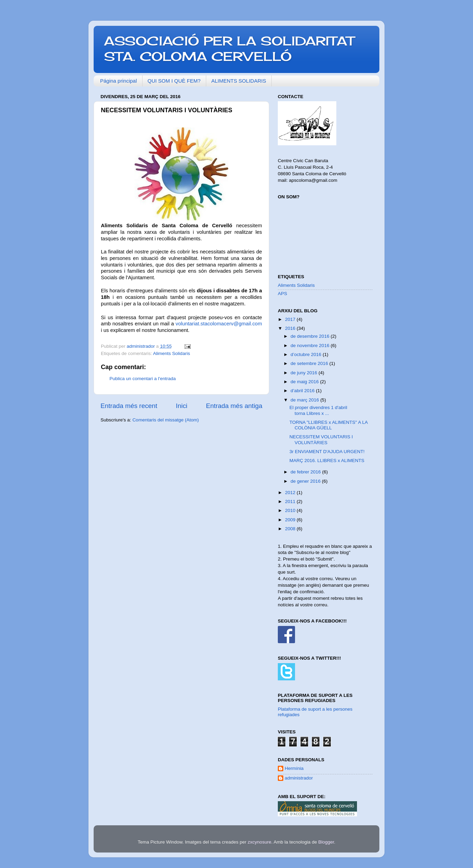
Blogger (326, 842)
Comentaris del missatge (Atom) (166, 420)
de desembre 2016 (311, 336)
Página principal (119, 81)
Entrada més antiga (234, 406)
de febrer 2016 (306, 472)
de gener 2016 (306, 481)
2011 (291, 501)
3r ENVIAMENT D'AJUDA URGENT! (327, 452)
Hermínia (294, 768)
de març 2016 (305, 400)
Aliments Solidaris (172, 353)
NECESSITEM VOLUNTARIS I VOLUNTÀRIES (321, 440)
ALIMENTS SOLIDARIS (239, 81)
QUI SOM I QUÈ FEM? (174, 81)
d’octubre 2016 (307, 354)
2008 (291, 529)
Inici (182, 406)
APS (282, 294)
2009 (291, 520)
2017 (291, 319)
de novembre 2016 (311, 346)
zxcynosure (260, 842)
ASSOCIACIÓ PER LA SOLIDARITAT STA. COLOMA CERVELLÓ (229, 49)
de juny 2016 (304, 373)
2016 (291, 328)
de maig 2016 (305, 382)
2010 (291, 510)
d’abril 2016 (303, 391)
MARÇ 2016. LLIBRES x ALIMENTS (327, 461)
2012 (291, 493)
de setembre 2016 (310, 363)
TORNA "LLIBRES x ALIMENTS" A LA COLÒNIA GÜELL (329, 425)
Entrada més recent (129, 406)
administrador (299, 778)
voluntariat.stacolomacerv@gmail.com (219, 324)
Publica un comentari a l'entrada (143, 379)
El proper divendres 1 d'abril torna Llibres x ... (318, 410)
